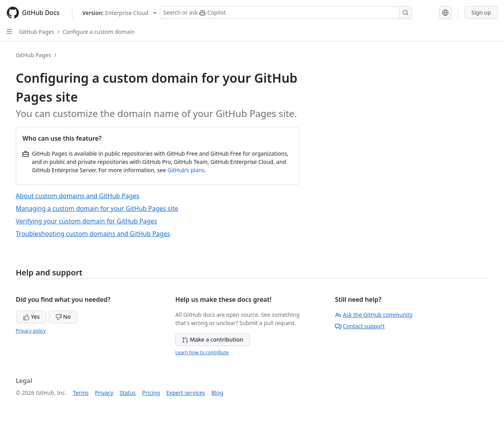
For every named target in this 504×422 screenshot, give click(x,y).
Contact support (360, 326)
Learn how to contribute (202, 352)
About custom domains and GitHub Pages (78, 196)
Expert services (186, 393)
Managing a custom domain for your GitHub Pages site (97, 208)
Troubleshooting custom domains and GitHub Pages (93, 234)
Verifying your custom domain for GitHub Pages (86, 221)
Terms (81, 393)
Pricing (151, 393)
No (63, 317)
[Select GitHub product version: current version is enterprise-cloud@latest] (119, 13)
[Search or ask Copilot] (286, 13)
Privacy (104, 393)
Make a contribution (212, 339)
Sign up (481, 12)
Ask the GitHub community (374, 315)
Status (128, 393)
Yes (31, 317)
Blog (217, 393)
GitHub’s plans (186, 170)
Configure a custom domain (99, 32)
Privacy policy (31, 331)
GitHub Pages (37, 32)
